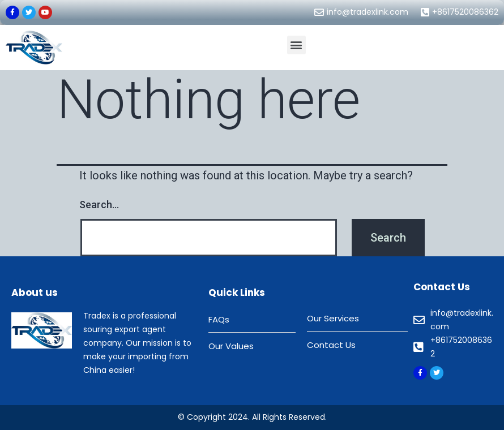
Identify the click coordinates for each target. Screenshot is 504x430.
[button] (296, 45)
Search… (99, 205)
